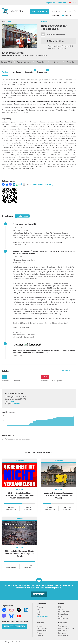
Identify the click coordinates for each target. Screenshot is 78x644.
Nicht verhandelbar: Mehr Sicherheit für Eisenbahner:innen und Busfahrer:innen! (19, 495)
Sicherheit (45, 22)
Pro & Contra (16, 72)
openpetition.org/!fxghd (43, 184)
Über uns (40, 607)
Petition (5, 72)
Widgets (61, 609)
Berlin (10, 21)
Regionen (40, 635)
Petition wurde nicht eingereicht (24, 224)
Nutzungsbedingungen (66, 628)
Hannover (19, 519)
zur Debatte (66, 371)
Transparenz (63, 626)
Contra (45, 377)
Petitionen (57, 11)
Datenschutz (63, 631)
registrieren (51, 3)
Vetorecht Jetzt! (64, 619)
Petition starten (39, 11)
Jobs (38, 609)
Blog (38, 612)
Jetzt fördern (39, 594)
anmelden (62, 3)
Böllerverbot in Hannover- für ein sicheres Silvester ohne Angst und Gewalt (19, 553)
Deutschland (20, 461)
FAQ (60, 607)
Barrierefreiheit (63, 635)
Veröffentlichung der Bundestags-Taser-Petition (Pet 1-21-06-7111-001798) (59, 495)
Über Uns (55, 15)
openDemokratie (64, 612)
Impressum (62, 633)
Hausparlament (64, 614)
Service (68, 11)
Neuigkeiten (29, 71)
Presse (39, 614)
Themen (40, 633)
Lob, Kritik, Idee (42, 616)
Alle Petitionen (42, 628)
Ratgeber (40, 626)
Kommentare (42, 71)
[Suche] (75, 11)
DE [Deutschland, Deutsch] (72, 3)
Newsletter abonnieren (15, 626)
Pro (5, 377)
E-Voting (61, 616)
